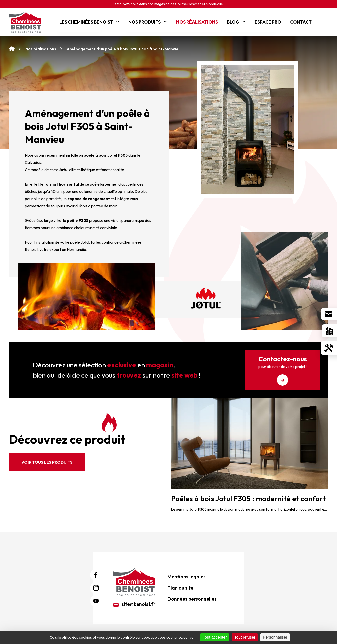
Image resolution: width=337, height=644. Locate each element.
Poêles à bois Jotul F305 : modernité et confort (248, 498)
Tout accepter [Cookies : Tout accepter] (215, 637)
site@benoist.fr (134, 604)
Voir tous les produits (47, 462)
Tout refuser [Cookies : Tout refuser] (245, 637)
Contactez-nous (283, 370)
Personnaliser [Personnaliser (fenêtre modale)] (275, 637)
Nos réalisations (41, 49)
